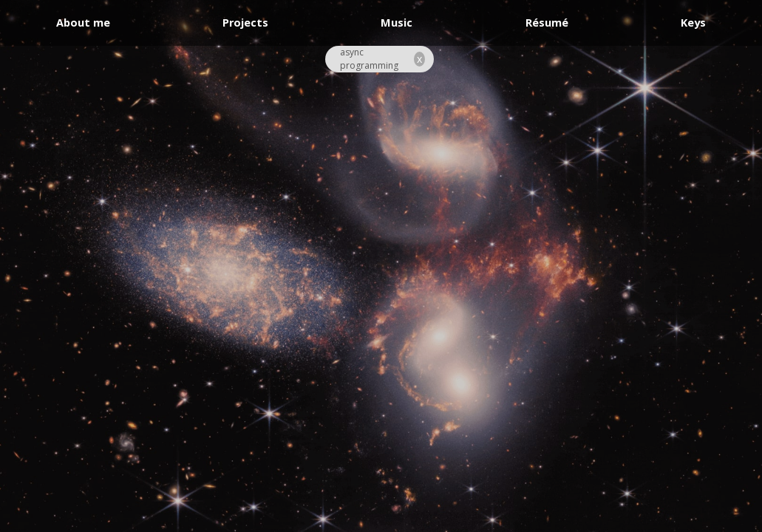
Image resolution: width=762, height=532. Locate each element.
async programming (369, 59)
